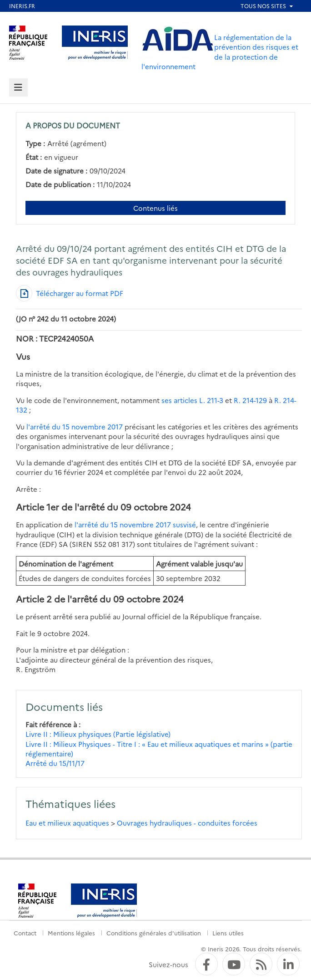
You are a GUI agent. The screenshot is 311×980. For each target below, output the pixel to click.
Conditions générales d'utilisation (154, 933)
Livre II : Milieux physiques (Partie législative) (98, 734)
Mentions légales (71, 933)
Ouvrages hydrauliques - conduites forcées (187, 823)
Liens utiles (228, 933)
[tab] (18, 88)
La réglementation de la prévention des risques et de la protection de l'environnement (220, 52)
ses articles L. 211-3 (192, 400)
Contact (25, 933)
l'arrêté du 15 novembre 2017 (75, 426)
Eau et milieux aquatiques (67, 823)
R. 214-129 (250, 400)
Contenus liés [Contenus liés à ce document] (155, 208)
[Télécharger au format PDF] (70, 293)
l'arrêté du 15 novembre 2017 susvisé (135, 524)
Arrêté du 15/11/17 (55, 763)
